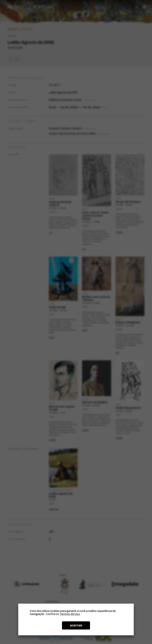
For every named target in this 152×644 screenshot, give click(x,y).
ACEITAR (76, 626)
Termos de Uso (70, 614)
